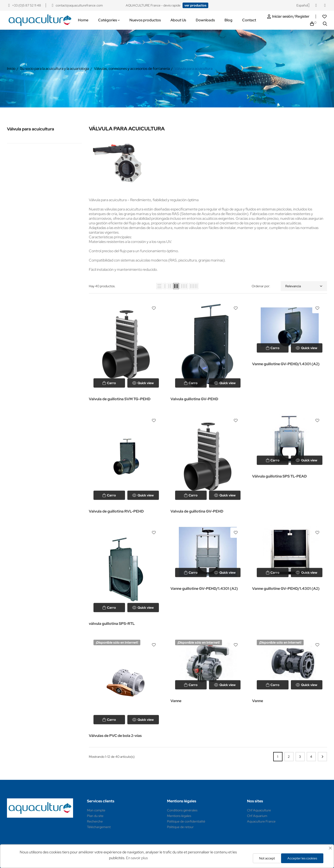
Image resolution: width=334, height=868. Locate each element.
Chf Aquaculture (259, 810)
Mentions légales (179, 816)
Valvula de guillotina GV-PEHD (197, 511)
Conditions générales (182, 810)
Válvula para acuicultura (31, 129)
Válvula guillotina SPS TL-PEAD (279, 476)
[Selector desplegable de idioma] (303, 5)
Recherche (95, 821)
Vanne (176, 701)
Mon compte (96, 810)
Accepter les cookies (302, 858)
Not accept (267, 858)
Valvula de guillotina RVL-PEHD (116, 511)
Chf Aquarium (257, 816)
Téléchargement (99, 827)
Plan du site (95, 816)
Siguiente (322, 757)
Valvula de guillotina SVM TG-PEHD (120, 399)
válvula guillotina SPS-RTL (112, 624)
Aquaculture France (261, 821)
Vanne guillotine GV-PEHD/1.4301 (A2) (286, 364)
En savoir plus (137, 858)
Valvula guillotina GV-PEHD (194, 399)
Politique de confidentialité (186, 821)
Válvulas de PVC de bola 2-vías (115, 736)
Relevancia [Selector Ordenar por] (304, 286)
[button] (195, 5)
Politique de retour (180, 827)
